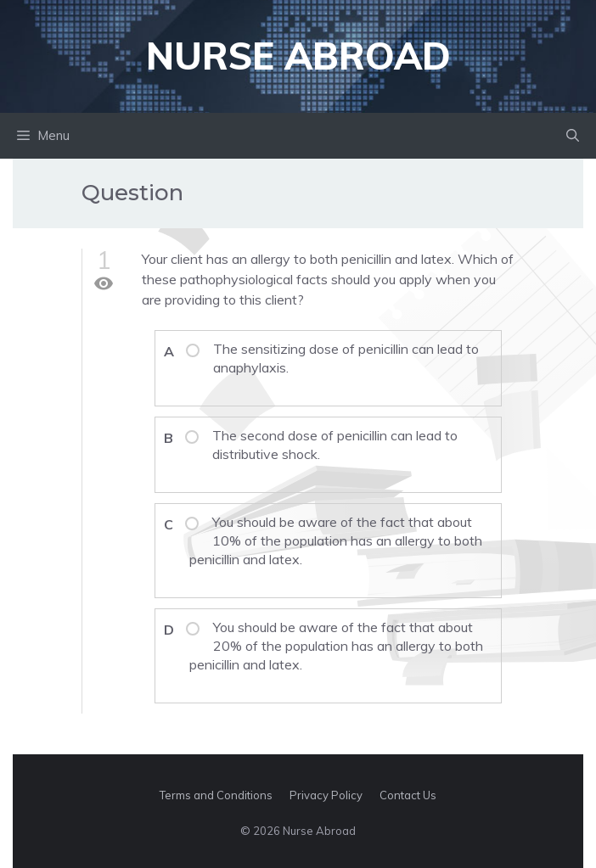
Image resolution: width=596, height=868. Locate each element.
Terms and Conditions (216, 795)
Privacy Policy (326, 795)
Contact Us (408, 795)
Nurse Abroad (298, 56)
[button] (573, 136)
